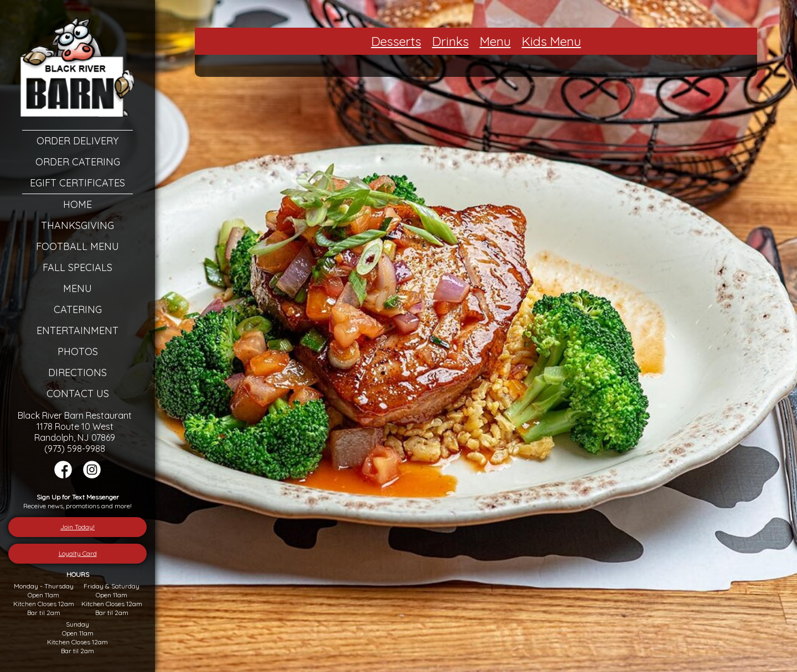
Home (77, 204)
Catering (78, 309)
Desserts (396, 41)
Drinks (451, 41)
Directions (77, 373)
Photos (78, 351)
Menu (77, 288)
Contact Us (78, 394)
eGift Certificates (77, 183)
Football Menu (77, 246)
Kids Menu (552, 41)
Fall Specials (77, 267)
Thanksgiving (77, 225)
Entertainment (77, 330)
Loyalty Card (78, 553)
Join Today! (77, 527)
